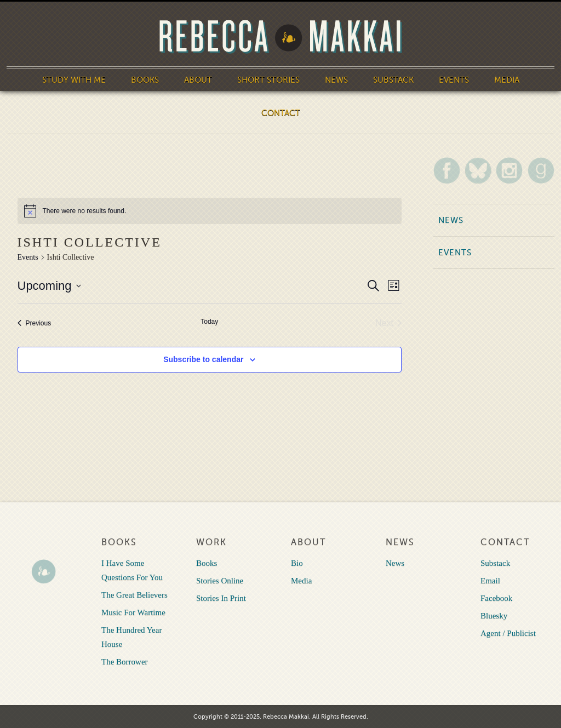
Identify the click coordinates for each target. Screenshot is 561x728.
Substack (393, 80)
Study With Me (74, 80)
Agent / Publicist (508, 633)
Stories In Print (221, 598)
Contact (281, 113)
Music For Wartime (133, 612)
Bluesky (494, 616)
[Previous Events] (35, 323)
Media (507, 80)
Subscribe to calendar (203, 359)
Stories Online (220, 581)
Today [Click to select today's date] (209, 322)
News (336, 80)
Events (454, 80)
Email (490, 581)
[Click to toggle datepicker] (49, 286)
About (198, 80)
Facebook (496, 598)
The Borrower (125, 662)
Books (145, 80)
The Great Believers (134, 595)
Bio (297, 563)
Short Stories (268, 80)
